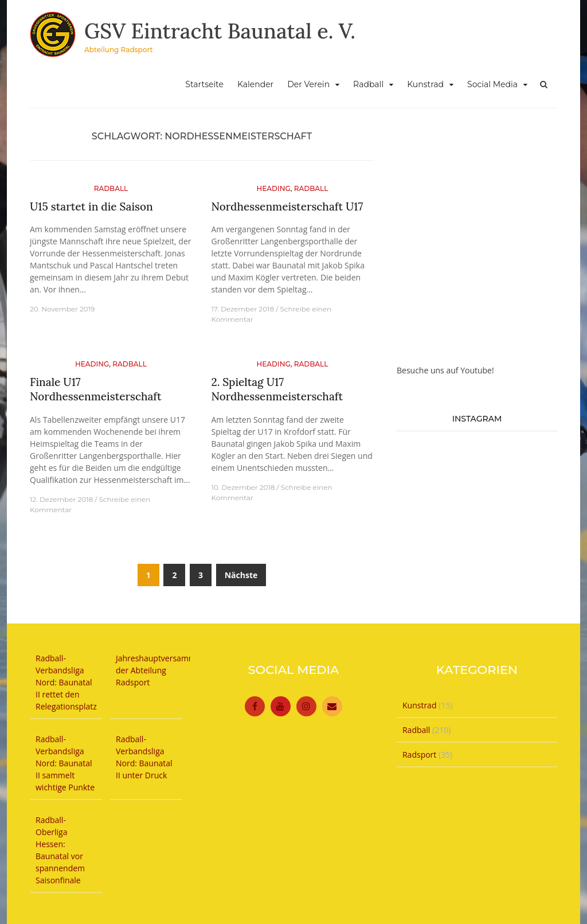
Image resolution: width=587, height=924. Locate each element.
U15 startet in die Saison (91, 206)
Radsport (419, 755)
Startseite (204, 84)
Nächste (241, 575)
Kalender (255, 84)
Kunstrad (425, 84)
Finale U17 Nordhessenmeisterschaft (96, 389)
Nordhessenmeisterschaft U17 (287, 206)
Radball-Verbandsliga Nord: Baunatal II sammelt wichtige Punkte (65, 763)
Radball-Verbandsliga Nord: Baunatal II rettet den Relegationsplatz (66, 682)
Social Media (492, 84)
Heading (273, 188)
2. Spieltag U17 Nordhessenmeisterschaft (277, 389)
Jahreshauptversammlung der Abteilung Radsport (164, 670)
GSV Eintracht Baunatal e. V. (220, 31)
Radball (368, 84)
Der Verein (308, 84)
